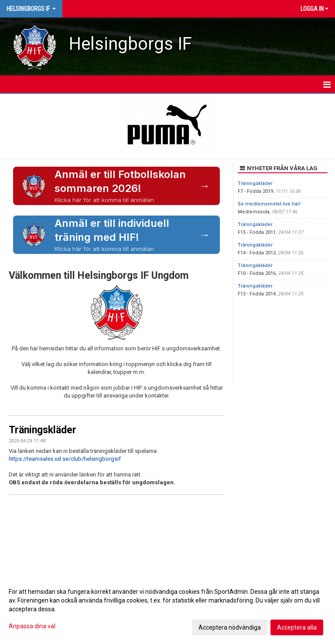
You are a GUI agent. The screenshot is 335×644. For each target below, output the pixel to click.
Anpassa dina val (32, 626)
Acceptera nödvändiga (230, 627)
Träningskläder (43, 430)
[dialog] (167, 609)
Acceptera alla (297, 627)
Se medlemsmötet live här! (269, 204)
